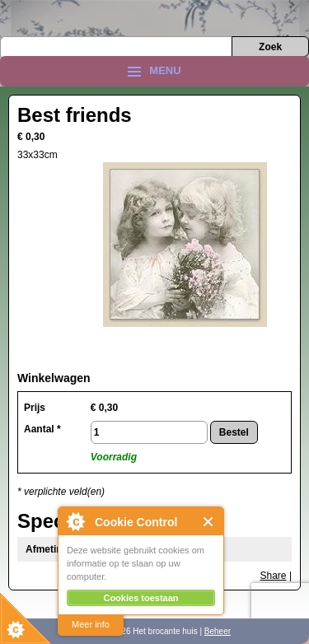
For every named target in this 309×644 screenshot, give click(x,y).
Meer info (91, 624)
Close (209, 522)
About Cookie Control (75, 521)
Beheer (218, 631)
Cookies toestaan (140, 598)
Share (274, 576)
